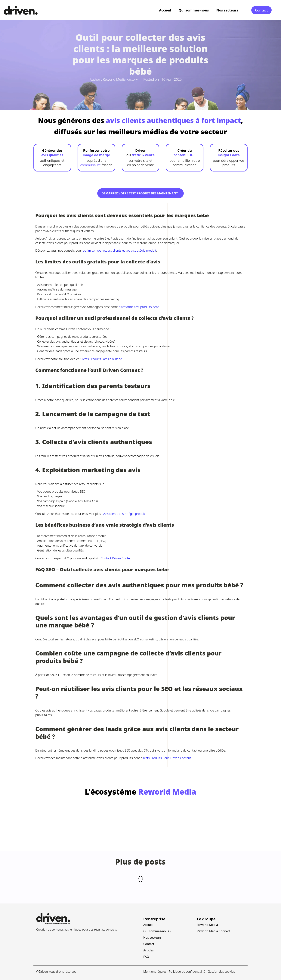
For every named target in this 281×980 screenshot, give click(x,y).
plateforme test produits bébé (139, 307)
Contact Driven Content (117, 558)
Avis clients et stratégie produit (124, 514)
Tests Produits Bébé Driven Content (167, 758)
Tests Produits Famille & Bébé (102, 359)
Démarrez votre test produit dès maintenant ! (141, 193)
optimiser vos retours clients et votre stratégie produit (119, 250)
